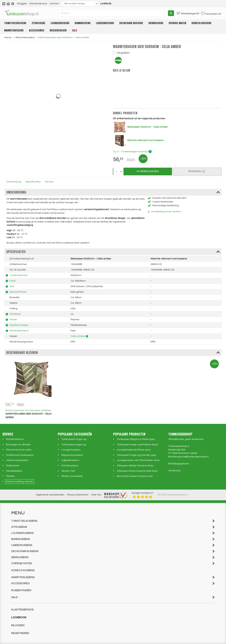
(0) (188, 13)
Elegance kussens (72, 455)
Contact (54, 4)
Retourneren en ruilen (19, 450)
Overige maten (177, 23)
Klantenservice (38, 4)
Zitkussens (38, 23)
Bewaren (197, 171)
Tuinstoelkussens (15, 23)
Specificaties (33, 182)
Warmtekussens (14, 30)
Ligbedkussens (105, 23)
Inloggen (22, 4)
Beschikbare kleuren (113, 352)
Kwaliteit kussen (19, 325)
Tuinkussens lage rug (74, 445)
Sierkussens (156, 23)
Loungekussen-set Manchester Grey (138, 460)
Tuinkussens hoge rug (74, 439)
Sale (74, 30)
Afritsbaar (15, 314)
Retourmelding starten (20, 482)
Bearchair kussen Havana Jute (135, 476)
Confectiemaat (19, 275)
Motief (13, 320)
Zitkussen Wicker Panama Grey (135, 466)
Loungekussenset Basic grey (134, 450)
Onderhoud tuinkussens (20, 455)
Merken (10, 476)
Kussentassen (58, 30)
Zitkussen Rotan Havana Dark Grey (137, 471)
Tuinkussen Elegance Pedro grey (136, 439)
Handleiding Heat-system (166, 212)
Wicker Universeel (72, 476)
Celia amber (78, 336)
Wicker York (68, 471)
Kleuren (49, 182)
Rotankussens (70, 466)
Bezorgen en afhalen (18, 445)
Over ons (96, 495)
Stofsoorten (13, 466)
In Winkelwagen (148, 171)
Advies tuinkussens (17, 460)
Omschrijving (14, 182)
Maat (13, 281)
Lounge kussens (71, 450)
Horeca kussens (201, 23)
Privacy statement (78, 495)
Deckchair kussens (131, 23)
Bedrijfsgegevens (179, 464)
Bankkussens (83, 23)
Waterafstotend (19, 331)
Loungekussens (60, 23)
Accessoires (37, 30)
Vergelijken (123, 53)
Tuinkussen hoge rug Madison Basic (138, 445)
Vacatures (174, 471)
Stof (12, 286)
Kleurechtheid (18, 292)
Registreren (20, 633)
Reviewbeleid (14, 471)
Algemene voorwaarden (50, 495)
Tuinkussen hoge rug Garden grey (137, 455)
